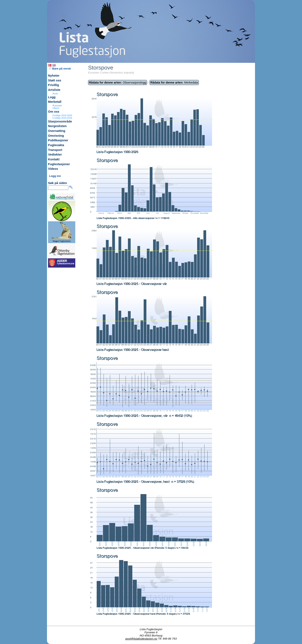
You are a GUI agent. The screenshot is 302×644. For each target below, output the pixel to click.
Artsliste (54, 90)
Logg (52, 97)
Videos (53, 169)
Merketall (55, 102)
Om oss (54, 112)
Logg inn (55, 176)
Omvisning (56, 136)
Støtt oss (55, 80)
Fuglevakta (56, 145)
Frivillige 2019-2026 (62, 115)
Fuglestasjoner (59, 164)
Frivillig (53, 85)
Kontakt (54, 159)
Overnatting (57, 131)
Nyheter (54, 76)
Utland (56, 108)
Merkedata (174, 82)
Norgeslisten (57, 126)
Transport (55, 150)
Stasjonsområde (60, 121)
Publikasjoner (58, 140)
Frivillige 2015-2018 (62, 118)
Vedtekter (55, 155)
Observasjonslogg (118, 82)
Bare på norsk (60, 69)
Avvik (55, 94)
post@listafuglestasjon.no (141, 639)
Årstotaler (57, 106)
